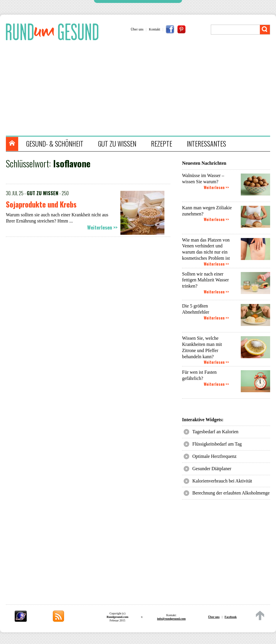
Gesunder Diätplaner (212, 469)
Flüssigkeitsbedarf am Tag (217, 444)
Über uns (137, 29)
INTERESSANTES (206, 144)
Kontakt (155, 29)
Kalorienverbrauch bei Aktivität (222, 481)
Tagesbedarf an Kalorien (215, 432)
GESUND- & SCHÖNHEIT (55, 144)
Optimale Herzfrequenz (214, 456)
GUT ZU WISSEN (117, 144)
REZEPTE (161, 144)
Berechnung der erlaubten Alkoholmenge (231, 493)
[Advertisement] (141, 89)
